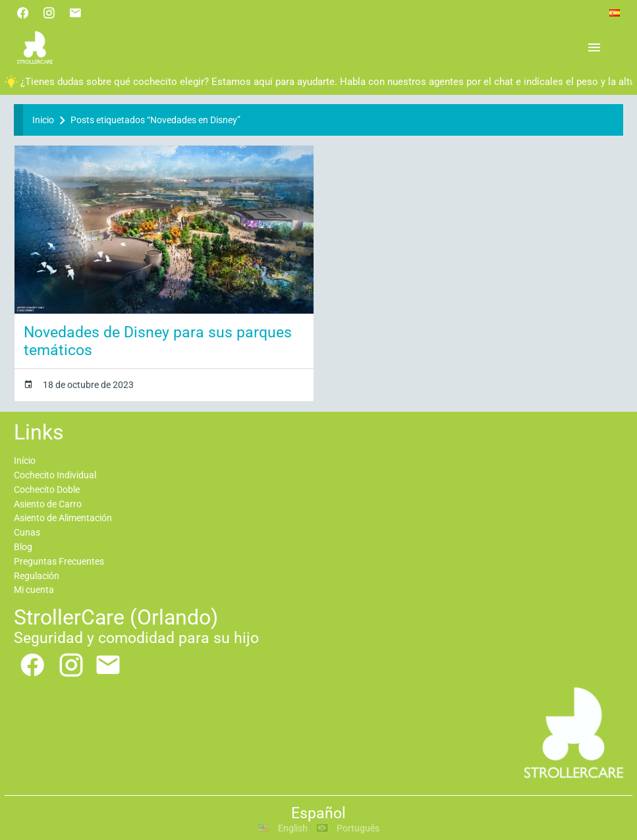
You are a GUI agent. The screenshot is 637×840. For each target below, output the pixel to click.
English (283, 828)
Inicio (43, 120)
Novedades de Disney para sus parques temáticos (158, 341)
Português (348, 828)
